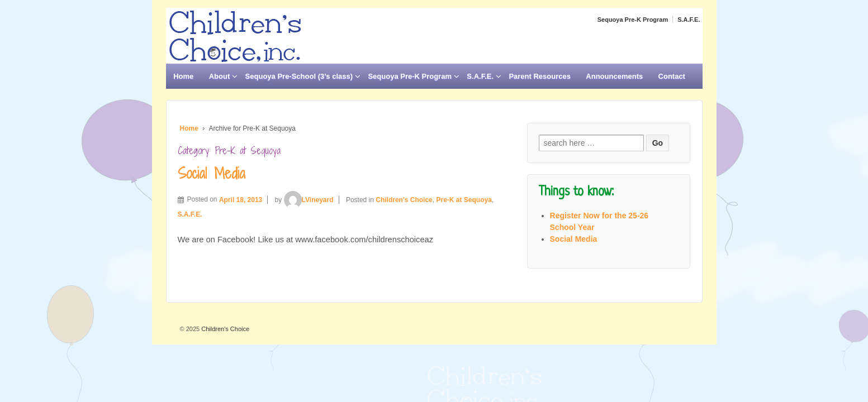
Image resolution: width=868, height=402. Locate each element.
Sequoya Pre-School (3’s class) (299, 76)
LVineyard (309, 200)
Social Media (212, 173)
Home (183, 76)
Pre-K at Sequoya (464, 200)
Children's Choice (404, 200)
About (220, 76)
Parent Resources (540, 76)
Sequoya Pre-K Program (633, 20)
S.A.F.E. (689, 20)
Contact (672, 76)
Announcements (614, 76)
